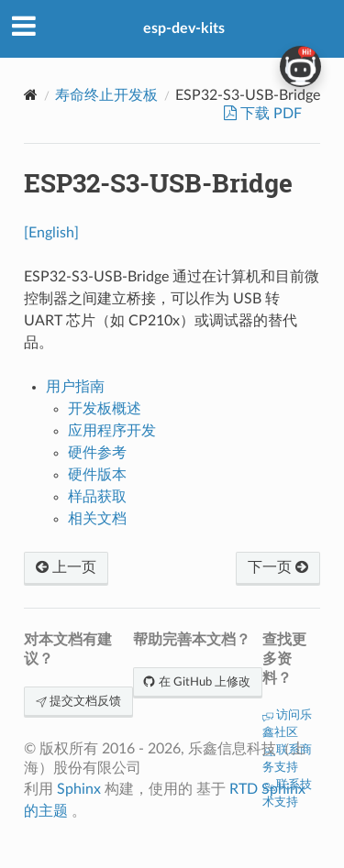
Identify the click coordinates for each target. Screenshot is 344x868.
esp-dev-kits (184, 28)
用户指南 (75, 387)
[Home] (31, 95)
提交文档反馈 (78, 702)
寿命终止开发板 (106, 95)
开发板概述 (105, 409)
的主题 (46, 811)
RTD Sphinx (267, 789)
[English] (51, 233)
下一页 (278, 567)
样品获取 (97, 497)
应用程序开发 (112, 431)
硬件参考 (97, 453)
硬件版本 (97, 475)
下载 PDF (269, 114)
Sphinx (79, 789)
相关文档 (97, 519)
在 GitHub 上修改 (198, 682)
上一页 (66, 567)
